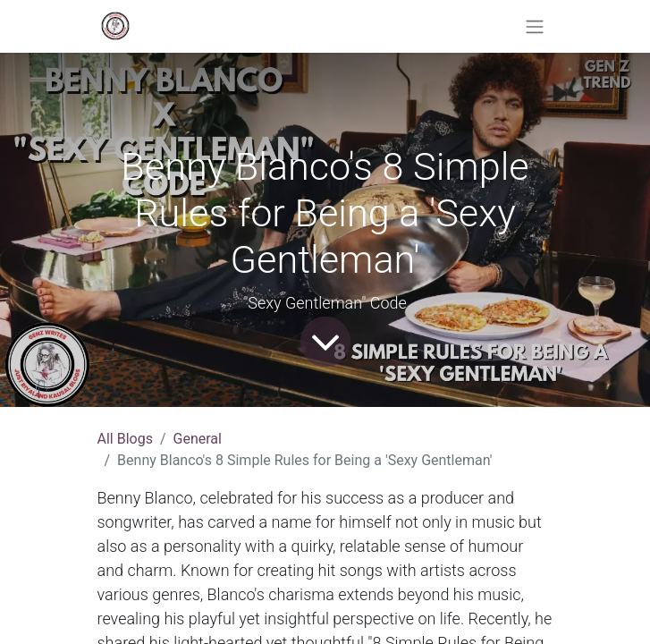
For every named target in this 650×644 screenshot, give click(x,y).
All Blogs (125, 439)
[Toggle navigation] (535, 26)
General (198, 439)
